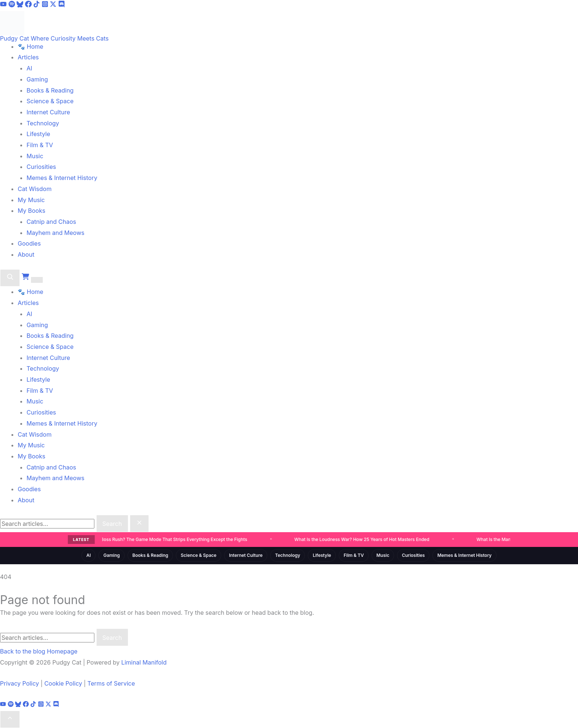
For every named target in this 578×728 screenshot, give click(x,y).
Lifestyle (38, 134)
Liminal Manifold (144, 662)
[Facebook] (29, 5)
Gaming (37, 79)
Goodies (29, 243)
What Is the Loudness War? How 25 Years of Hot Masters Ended (362, 539)
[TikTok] (37, 5)
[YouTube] (4, 5)
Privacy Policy (20, 683)
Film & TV (40, 145)
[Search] (10, 278)
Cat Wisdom (35, 189)
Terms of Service (111, 683)
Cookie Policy (63, 683)
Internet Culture (48, 112)
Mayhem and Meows (55, 233)
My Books (32, 211)
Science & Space (50, 101)
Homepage (62, 651)
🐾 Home (30, 46)
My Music (31, 200)
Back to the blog (23, 651)
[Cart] (26, 278)
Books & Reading (50, 90)
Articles (28, 57)
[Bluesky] (21, 5)
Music (35, 156)
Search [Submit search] (112, 524)
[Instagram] (46, 5)
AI (29, 68)
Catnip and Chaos (51, 222)
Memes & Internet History (62, 178)
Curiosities (41, 167)
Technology (43, 123)
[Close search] (139, 524)
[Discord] (62, 5)
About (26, 254)
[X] (54, 5)
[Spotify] (13, 5)
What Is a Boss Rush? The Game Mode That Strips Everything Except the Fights (164, 539)
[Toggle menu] (37, 280)
